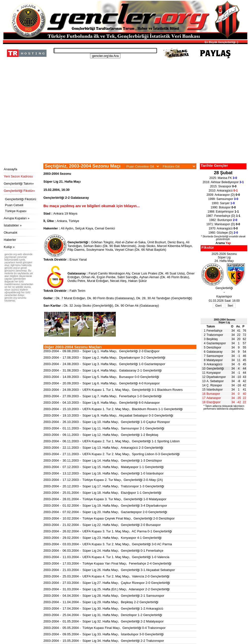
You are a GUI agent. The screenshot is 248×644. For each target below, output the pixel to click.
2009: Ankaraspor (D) (223, 195)
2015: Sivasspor (223, 186)
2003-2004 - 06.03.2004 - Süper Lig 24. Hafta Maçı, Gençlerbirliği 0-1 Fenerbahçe (103, 551)
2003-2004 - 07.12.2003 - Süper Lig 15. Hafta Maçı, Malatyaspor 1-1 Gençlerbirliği (104, 467)
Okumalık (11, 233)
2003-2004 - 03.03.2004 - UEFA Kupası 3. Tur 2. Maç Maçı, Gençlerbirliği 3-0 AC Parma (108, 544)
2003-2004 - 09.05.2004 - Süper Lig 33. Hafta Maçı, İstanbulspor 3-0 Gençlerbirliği (104, 634)
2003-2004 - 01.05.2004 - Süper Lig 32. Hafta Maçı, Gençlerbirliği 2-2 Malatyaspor (104, 621)
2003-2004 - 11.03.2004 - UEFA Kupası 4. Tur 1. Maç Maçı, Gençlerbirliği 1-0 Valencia (106, 557)
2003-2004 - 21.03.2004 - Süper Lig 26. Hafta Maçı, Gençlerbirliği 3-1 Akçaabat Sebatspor (109, 570)
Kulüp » (9, 247)
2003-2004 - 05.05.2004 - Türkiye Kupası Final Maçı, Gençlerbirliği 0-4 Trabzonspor (105, 628)
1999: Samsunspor (223, 199)
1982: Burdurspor (223, 220)
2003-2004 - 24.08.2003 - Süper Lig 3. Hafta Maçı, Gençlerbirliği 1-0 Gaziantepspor (104, 364)
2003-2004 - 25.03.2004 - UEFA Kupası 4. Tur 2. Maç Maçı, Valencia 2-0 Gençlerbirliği (106, 576)
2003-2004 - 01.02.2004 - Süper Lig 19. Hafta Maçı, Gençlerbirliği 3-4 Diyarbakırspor (105, 506)
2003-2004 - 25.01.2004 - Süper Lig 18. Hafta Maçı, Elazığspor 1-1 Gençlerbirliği (102, 493)
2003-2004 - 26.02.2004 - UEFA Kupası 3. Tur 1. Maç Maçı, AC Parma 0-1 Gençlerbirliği (108, 531)
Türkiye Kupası (16, 211)
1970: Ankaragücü (223, 228)
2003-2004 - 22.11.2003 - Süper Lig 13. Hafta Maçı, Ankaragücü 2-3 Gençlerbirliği (103, 448)
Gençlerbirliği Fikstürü (21, 199)
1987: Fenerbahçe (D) (223, 216)
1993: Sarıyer (223, 203)
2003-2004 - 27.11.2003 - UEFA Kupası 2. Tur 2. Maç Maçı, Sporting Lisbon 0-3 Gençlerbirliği (111, 454)
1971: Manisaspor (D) (223, 224)
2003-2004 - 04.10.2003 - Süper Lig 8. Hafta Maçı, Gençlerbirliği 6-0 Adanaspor (102, 403)
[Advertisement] (124, 126)
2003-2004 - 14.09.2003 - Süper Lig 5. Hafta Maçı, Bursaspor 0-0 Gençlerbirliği (101, 377)
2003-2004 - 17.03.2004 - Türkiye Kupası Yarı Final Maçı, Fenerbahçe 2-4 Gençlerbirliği (107, 563)
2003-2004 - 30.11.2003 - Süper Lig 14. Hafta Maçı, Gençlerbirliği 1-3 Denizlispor (103, 460)
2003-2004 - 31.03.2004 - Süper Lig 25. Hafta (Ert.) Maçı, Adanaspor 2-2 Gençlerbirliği (107, 589)
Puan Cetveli (14, 205)
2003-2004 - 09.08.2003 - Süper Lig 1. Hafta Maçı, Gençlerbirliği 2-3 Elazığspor (101, 351)
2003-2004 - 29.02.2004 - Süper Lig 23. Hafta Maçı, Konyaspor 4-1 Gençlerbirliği (102, 538)
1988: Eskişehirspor (223, 212)
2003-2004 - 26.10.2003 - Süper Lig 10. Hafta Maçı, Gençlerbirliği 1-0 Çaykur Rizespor (107, 422)
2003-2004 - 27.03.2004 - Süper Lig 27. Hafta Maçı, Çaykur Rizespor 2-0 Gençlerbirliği (107, 583)
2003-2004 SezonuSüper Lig (224, 321)
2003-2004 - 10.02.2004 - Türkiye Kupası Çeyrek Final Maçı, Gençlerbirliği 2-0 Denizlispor (109, 518)
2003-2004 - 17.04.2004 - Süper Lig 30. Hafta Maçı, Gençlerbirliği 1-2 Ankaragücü (103, 608)
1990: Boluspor (223, 207)
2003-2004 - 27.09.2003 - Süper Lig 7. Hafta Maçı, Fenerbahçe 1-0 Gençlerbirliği (102, 396)
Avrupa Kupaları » (17, 218)
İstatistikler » (13, 225)
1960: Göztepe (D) (223, 233)
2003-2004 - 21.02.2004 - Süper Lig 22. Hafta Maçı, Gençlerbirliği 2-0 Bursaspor (102, 525)
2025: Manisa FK (223, 178)
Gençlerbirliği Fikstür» (19, 191)
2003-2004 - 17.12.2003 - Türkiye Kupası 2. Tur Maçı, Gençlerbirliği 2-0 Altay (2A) (103, 480)
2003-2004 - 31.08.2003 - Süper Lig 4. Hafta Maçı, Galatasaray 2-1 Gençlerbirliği (103, 370)
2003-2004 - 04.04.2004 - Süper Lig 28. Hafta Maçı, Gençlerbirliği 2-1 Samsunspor (104, 596)
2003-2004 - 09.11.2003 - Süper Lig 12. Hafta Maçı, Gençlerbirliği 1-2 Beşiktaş (101, 435)
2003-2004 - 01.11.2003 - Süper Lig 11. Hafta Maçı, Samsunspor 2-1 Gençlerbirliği (104, 428)
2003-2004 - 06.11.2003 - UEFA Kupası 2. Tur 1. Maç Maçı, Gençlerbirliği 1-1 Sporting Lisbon (111, 441)
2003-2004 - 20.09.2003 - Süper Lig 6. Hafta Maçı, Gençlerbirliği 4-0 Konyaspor (102, 383)
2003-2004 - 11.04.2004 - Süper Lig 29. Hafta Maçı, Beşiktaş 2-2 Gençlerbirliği (101, 602)
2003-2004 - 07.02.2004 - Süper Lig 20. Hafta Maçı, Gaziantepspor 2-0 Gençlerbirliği (105, 512)
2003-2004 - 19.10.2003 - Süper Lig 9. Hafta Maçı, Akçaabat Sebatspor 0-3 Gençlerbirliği (108, 415)
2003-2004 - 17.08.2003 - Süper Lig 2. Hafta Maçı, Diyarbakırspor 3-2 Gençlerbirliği (104, 358)
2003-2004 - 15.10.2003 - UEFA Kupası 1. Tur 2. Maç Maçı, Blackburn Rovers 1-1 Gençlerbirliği (113, 409)
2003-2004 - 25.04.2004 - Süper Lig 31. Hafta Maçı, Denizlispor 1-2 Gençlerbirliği (103, 615)
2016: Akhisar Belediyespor (223, 182)
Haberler (10, 240)
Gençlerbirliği (215, 369)
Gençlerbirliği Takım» (19, 184)
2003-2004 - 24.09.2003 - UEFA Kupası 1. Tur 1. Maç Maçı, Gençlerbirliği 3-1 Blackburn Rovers (113, 390)
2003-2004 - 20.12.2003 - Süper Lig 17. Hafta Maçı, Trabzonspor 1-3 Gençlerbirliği (104, 486)
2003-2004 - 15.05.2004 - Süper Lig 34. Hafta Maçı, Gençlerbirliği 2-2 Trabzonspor (104, 641)
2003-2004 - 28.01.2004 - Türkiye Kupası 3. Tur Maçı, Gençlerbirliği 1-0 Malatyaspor (105, 499)
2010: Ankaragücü (223, 191)
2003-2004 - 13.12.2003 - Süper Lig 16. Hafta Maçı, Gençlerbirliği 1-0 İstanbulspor (104, 473)
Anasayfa (10, 169)
